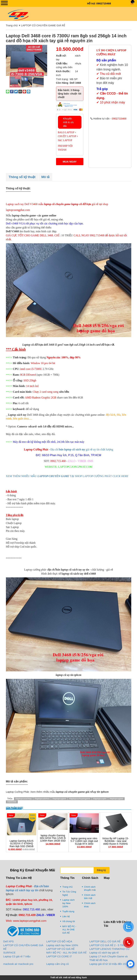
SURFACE (9, 953)
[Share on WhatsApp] (8, 91)
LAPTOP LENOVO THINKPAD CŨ (109, 949)
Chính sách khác (90, 905)
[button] (44, 48)
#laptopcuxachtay (23, 799)
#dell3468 (12, 802)
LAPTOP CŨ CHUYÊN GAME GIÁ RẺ (43, 25)
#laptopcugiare (59, 799)
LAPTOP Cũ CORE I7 (59, 956)
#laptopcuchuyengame (80, 799)
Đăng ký (101, 870)
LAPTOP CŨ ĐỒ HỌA (59, 941)
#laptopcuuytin (100, 799)
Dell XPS (9, 941)
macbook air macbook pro (18, 964)
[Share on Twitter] (16, 91)
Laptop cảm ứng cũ (58, 964)
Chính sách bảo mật (90, 897)
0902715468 (104, 3)
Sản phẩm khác (15, 808)
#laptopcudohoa (42, 799)
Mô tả (45, 177)
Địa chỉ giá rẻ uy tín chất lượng (82, 449)
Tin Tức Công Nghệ (69, 893)
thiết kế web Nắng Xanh (75, 978)
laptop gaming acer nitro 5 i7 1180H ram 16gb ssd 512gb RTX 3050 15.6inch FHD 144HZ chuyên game (84, 844)
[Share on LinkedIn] (29, 91)
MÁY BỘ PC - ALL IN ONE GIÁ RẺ (69, 930)
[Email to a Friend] (20, 91)
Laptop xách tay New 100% (68, 903)
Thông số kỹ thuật (22, 177)
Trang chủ (12, 25)
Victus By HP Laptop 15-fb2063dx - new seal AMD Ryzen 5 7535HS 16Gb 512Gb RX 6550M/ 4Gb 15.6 (115, 844)
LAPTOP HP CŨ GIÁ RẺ (60, 949)
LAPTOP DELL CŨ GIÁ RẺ (105, 941)
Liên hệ (66, 916)
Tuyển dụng (68, 911)
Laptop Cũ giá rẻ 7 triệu (17, 956)
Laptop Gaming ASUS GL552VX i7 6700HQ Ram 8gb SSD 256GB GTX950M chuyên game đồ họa (22, 846)
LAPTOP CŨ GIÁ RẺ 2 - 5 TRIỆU (109, 945)
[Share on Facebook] (12, 91)
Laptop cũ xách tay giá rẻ (104, 953)
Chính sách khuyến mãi (90, 888)
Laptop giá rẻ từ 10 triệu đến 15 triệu (111, 964)
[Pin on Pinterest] (24, 91)
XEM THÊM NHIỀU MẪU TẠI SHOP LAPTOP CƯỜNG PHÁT (67, 476)
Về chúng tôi (69, 921)
